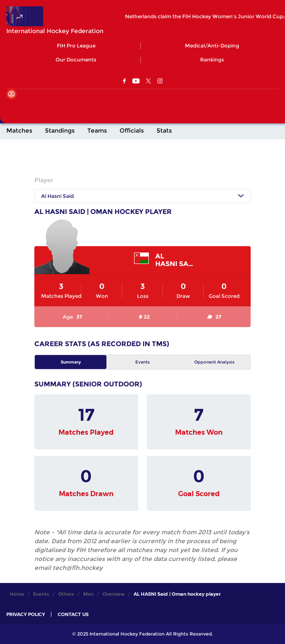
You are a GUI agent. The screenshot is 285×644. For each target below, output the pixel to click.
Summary (71, 362)
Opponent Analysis (214, 362)
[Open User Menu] (11, 94)
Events (142, 362)
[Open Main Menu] (13, 108)
